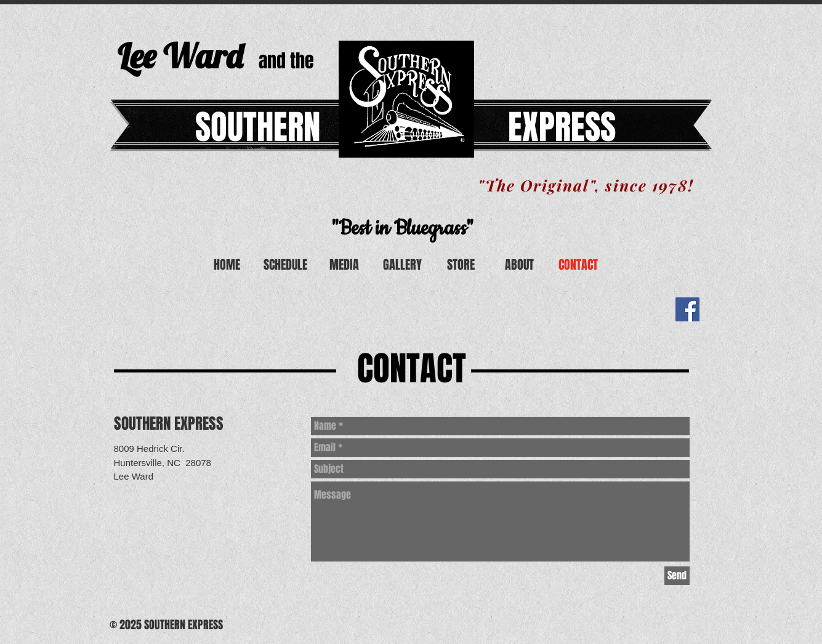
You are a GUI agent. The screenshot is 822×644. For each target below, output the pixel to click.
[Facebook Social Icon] (687, 309)
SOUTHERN (258, 127)
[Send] (677, 576)
